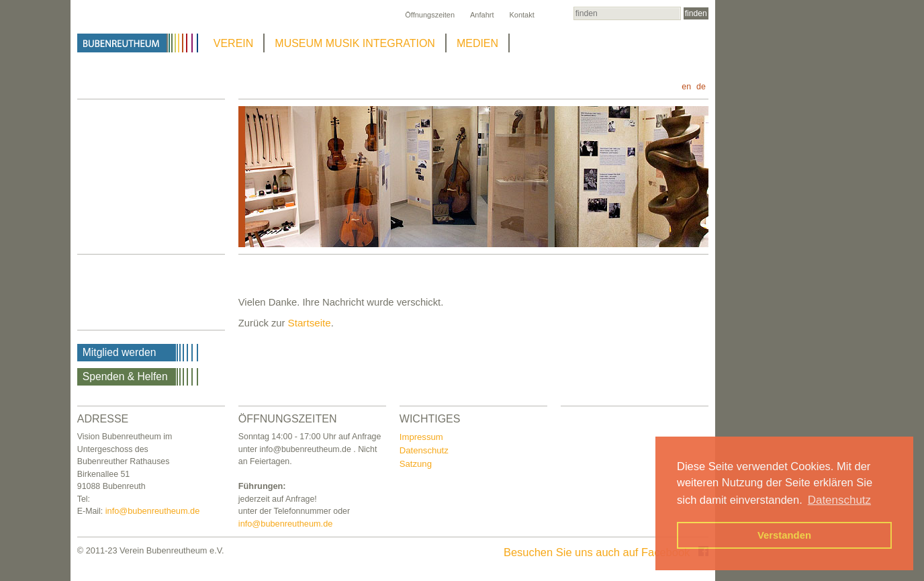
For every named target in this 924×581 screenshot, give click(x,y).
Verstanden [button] (784, 535)
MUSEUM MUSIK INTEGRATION (355, 43)
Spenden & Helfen (125, 376)
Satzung (416, 464)
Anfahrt (482, 15)
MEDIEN (477, 43)
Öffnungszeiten (430, 15)
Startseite (310, 323)
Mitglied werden (120, 352)
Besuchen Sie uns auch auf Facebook (606, 552)
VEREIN (234, 43)
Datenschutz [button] (839, 500)
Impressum (421, 437)
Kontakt (521, 15)
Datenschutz (424, 450)
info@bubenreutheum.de (153, 511)
